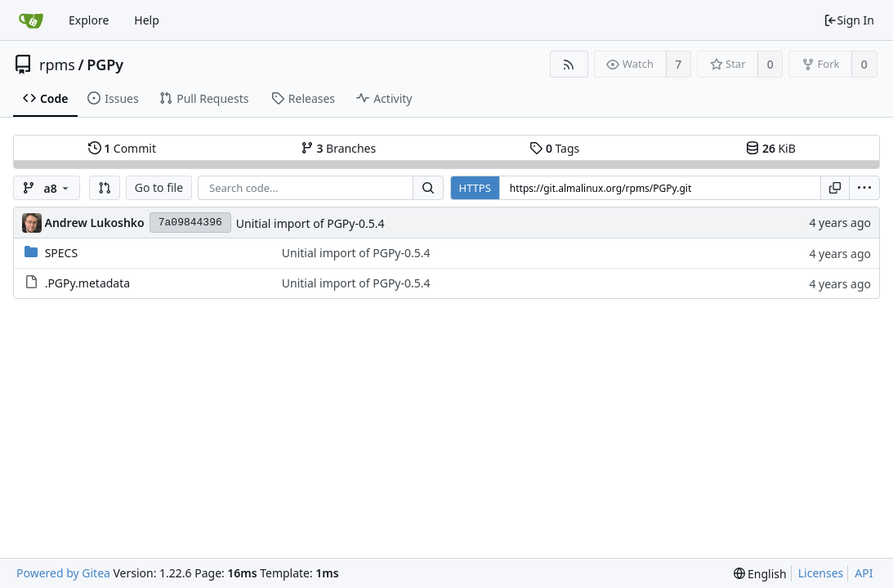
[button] (105, 188)
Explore (89, 20)
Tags (554, 148)
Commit (122, 148)
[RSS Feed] (569, 64)
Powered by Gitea (63, 573)
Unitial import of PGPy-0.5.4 (310, 223)
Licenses (821, 573)
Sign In (849, 20)
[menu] (864, 188)
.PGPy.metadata (87, 283)
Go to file (159, 187)
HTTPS (475, 188)
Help (147, 20)
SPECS (61, 253)
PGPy (105, 65)
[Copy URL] (835, 188)
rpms (57, 65)
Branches (338, 148)
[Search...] (428, 188)
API (864, 573)
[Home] (31, 20)
